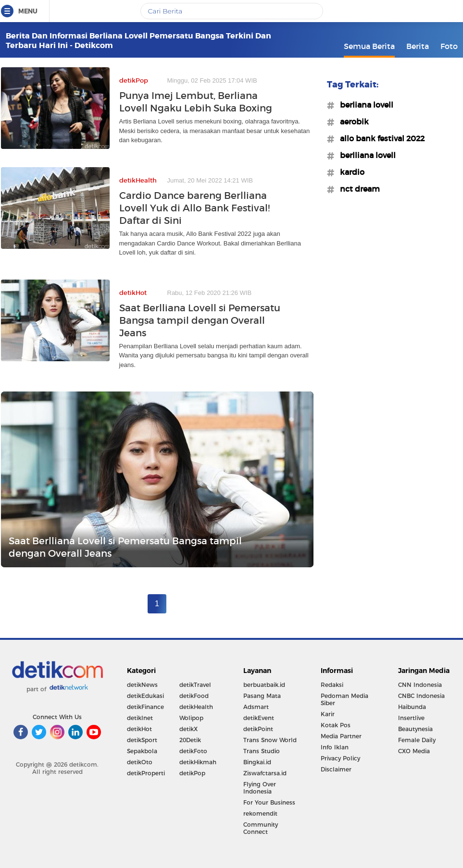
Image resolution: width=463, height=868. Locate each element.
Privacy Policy (340, 758)
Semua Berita (369, 46)
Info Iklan (335, 747)
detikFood (194, 696)
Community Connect (261, 828)
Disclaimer (336, 769)
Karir (328, 714)
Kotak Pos (336, 725)
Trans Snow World (270, 740)
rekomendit (260, 813)
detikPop (192, 773)
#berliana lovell (364, 105)
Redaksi (332, 685)
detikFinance (145, 707)
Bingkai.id (257, 762)
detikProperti (146, 773)
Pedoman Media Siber (344, 699)
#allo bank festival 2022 (379, 138)
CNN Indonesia (420, 685)
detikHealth (196, 707)
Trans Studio (262, 751)
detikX (188, 729)
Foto (449, 46)
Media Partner (341, 736)
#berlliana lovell (365, 155)
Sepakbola (142, 751)
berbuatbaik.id (264, 685)
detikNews (142, 685)
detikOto (140, 762)
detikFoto (193, 751)
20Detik (190, 740)
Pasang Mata (262, 696)
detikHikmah (198, 762)
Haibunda (412, 707)
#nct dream (357, 189)
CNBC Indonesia (421, 696)
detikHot (139, 729)
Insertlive (411, 718)
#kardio (349, 172)
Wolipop (191, 718)
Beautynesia (415, 729)
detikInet (140, 718)
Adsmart (256, 707)
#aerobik (351, 122)
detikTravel (195, 685)
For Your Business (269, 802)
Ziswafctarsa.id (265, 773)
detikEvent (259, 718)
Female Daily (417, 740)
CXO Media (414, 751)
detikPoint (258, 729)
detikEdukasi (145, 696)
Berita (418, 46)
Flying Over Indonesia (260, 788)
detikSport (142, 740)
